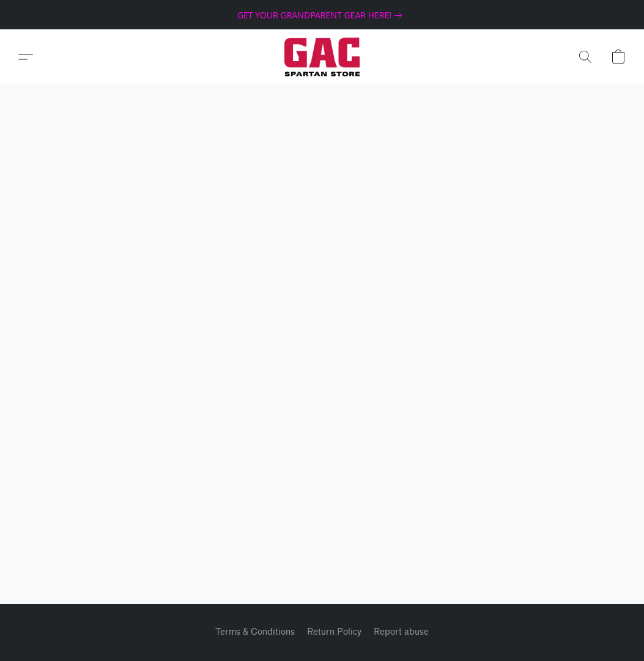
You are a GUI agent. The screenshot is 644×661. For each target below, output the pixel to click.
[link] (322, 15)
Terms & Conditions (255, 632)
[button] (322, 57)
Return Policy (334, 632)
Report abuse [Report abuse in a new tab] (401, 632)
